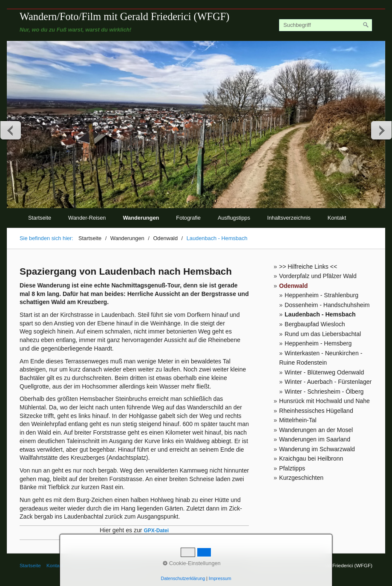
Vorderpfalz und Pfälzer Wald (318, 276)
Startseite (40, 218)
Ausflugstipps (234, 218)
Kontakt (337, 218)
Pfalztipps (292, 468)
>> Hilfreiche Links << (308, 267)
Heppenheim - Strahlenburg (321, 295)
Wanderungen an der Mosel (316, 430)
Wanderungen (141, 218)
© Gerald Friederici (121, 565)
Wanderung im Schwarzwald (317, 449)
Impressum (81, 565)
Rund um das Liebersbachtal (323, 334)
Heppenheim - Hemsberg (318, 343)
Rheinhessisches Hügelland (316, 411)
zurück (11, 130)
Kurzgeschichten (301, 478)
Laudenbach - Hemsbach (320, 314)
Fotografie (188, 218)
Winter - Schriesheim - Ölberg (324, 392)
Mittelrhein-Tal (298, 420)
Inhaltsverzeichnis (289, 218)
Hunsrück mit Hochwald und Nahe (324, 401)
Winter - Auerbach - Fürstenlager (328, 382)
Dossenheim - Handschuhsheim (327, 305)
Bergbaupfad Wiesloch (315, 324)
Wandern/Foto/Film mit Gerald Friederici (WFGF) (124, 16)
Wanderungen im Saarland (315, 439)
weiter (381, 130)
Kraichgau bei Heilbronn (311, 458)
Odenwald (293, 286)
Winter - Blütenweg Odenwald (324, 372)
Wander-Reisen (87, 218)
